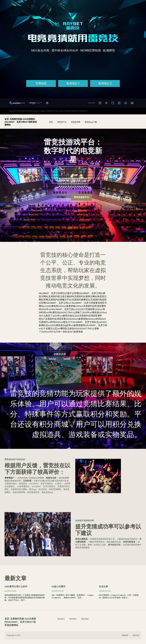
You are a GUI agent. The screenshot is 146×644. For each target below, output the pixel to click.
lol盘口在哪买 (59, 587)
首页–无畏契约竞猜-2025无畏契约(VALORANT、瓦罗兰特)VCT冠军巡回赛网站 (21, 122)
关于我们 (61, 197)
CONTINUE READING (16, 608)
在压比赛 (103, 587)
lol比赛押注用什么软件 (16, 587)
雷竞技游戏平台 (81, 197)
